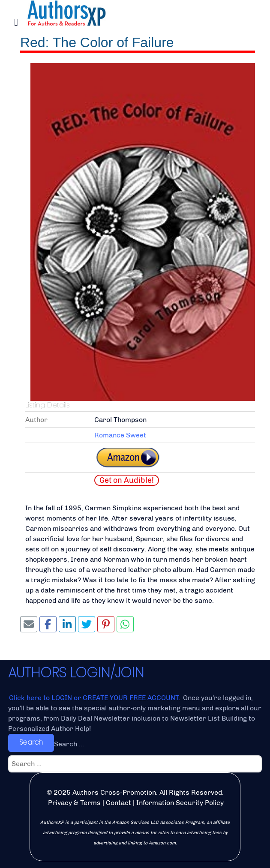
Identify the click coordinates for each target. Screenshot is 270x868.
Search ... (69, 744)
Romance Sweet (120, 435)
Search (31, 742)
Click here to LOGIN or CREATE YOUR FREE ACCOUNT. (96, 698)
